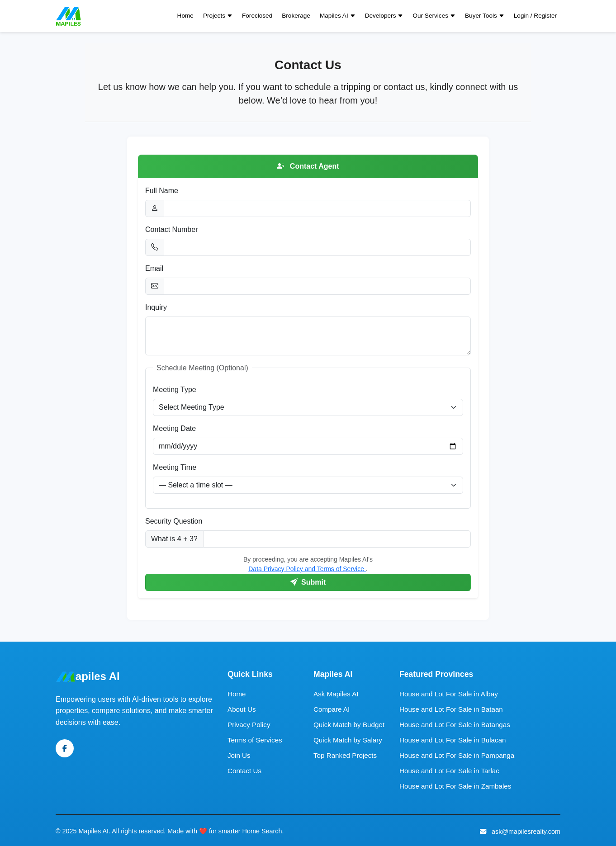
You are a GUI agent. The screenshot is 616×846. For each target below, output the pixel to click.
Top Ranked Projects (345, 755)
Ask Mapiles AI (336, 694)
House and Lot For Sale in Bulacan (453, 740)
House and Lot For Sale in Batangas (455, 725)
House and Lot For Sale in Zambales (455, 786)
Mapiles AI (338, 16)
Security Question (174, 521)
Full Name (162, 191)
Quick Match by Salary (348, 740)
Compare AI (332, 709)
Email (154, 268)
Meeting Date (174, 428)
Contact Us (244, 771)
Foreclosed (257, 16)
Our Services (434, 16)
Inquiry (156, 307)
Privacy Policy (249, 725)
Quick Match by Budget (349, 725)
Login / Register (535, 16)
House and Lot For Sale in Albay (449, 694)
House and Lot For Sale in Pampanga (457, 755)
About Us (242, 709)
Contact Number (172, 229)
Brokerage (296, 16)
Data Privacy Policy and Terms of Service (307, 569)
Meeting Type (175, 390)
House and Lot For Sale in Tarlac (449, 771)
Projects (218, 16)
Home (185, 16)
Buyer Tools (485, 16)
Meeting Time (175, 467)
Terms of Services (255, 740)
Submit (308, 582)
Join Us (239, 755)
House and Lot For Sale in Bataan (451, 709)
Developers (384, 16)
